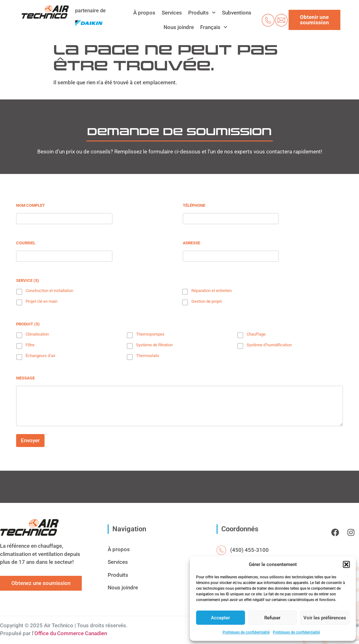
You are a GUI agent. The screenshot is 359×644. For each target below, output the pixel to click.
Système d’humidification (269, 345)
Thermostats (148, 356)
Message (25, 378)
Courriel (26, 243)
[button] (346, 564)
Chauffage (256, 334)
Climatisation (37, 334)
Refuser (272, 618)
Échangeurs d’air (40, 356)
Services (172, 13)
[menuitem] (214, 27)
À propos (144, 13)
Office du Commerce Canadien (71, 633)
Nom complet (30, 205)
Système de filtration (154, 345)
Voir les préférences (325, 618)
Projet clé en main (42, 302)
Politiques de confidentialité (246, 632)
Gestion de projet (206, 302)
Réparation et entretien (212, 291)
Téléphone (194, 205)
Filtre (30, 345)
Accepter (220, 618)
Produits (202, 13)
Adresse (191, 243)
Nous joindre (179, 27)
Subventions (237, 13)
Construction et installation (49, 291)
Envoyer (30, 440)
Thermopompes (150, 334)
